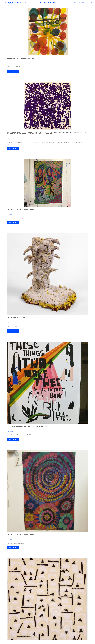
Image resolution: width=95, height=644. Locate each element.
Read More (13, 71)
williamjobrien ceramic (16, 318)
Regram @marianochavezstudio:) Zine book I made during (29, 426)
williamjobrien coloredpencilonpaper (22, 210)
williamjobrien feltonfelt (17, 643)
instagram (12, 63)
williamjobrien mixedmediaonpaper (20, 58)
